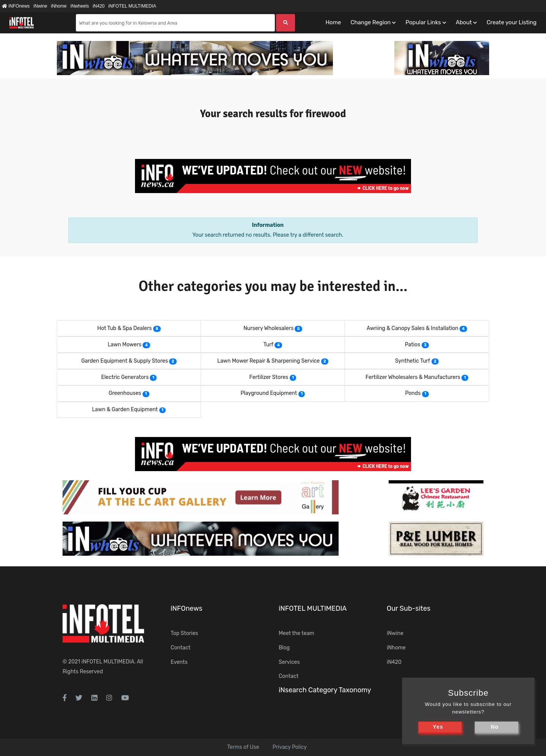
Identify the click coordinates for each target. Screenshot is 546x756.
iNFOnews (16, 6)
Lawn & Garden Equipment (125, 409)
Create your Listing (511, 22)
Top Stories (184, 633)
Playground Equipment (269, 393)
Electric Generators (125, 377)
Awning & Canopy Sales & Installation (413, 328)
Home (333, 22)
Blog (284, 648)
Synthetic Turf (413, 361)
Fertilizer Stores (269, 377)
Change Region (370, 22)
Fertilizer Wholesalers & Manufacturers (413, 377)
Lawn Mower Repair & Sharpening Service (268, 361)
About (464, 22)
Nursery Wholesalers (268, 328)
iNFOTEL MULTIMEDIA (132, 6)
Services (289, 662)
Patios (413, 345)
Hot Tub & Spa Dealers (124, 328)
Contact (180, 648)
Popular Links (423, 22)
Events (179, 662)
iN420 (98, 6)
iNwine (40, 6)
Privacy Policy (290, 747)
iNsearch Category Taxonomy (325, 690)
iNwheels (80, 6)
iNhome (59, 6)
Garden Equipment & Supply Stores (125, 361)
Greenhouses (125, 393)
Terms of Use (243, 747)
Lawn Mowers (125, 345)
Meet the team (297, 633)
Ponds (413, 393)
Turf (268, 345)
